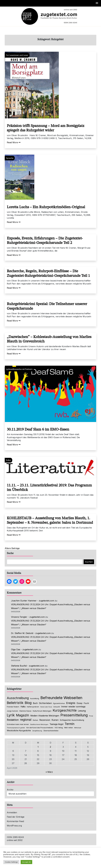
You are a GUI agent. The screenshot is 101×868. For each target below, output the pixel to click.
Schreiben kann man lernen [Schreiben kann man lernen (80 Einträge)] (18, 724)
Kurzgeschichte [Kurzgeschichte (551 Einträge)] (65, 710)
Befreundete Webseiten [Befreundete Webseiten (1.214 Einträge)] (61, 698)
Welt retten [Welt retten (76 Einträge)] (69, 728)
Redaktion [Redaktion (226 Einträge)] (13, 720)
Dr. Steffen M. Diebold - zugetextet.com (31, 633)
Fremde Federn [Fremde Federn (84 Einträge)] (13, 707)
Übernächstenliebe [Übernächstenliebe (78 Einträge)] (51, 731)
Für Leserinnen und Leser (17, 55)
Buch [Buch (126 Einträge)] (35, 703)
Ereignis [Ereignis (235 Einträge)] (71, 703)
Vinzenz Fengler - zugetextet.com (28, 617)
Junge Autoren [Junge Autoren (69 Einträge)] (12, 711)
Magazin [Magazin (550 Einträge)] (23, 715)
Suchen (89, 562)
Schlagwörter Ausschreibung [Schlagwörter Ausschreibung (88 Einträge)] (72, 720)
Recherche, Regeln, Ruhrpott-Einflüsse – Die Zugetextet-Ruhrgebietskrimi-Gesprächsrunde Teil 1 (48, 274)
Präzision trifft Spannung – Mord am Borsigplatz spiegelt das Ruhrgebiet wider (46, 128)
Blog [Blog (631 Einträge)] (28, 703)
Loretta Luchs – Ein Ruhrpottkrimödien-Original (46, 207)
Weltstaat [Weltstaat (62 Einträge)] (78, 728)
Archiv (10, 790)
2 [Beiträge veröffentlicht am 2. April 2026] (50, 747)
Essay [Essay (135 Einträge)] (80, 703)
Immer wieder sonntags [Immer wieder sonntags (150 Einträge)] (73, 707)
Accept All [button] (26, 862)
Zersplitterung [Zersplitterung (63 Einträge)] (37, 731)
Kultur (8, 460)
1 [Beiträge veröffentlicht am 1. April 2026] (38, 747)
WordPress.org (14, 826)
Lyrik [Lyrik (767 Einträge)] (11, 715)
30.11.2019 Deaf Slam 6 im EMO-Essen (38, 430)
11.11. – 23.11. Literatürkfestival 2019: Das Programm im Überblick (49, 488)
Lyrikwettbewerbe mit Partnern (19, 369)
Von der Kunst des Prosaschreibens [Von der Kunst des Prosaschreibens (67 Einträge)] (40, 728)
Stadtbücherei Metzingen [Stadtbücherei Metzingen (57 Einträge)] (39, 724)
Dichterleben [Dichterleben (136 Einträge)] (45, 703)
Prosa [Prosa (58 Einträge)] (91, 716)
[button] (97, 3)
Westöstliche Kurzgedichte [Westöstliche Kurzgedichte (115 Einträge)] (19, 731)
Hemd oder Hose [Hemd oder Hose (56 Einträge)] (46, 707)
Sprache (10, 158)
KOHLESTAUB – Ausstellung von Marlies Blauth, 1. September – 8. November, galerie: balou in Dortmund (50, 521)
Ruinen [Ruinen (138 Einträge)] (55, 720)
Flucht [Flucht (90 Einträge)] (86, 703)
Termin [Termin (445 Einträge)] (70, 724)
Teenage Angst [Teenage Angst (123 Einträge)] (56, 724)
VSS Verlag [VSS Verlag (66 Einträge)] (59, 728)
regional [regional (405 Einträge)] (26, 720)
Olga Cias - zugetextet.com (24, 649)
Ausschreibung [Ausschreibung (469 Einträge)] (18, 698)
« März (49, 772)
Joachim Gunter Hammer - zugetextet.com (33, 601)
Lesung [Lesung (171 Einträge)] (82, 711)
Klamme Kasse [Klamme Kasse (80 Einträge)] (25, 711)
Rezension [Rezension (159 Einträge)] (45, 720)
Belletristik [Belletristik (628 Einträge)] (15, 703)
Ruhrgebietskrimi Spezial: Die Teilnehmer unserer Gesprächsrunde (47, 306)
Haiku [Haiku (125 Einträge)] (23, 707)
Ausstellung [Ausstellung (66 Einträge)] (35, 699)
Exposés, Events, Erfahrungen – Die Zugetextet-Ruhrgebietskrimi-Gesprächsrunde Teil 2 (45, 241)
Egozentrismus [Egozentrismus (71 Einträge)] (59, 703)
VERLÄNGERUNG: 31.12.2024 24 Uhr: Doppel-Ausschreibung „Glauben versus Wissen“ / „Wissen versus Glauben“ (51, 606)
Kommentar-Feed (15, 821)
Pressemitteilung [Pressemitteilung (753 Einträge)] (74, 715)
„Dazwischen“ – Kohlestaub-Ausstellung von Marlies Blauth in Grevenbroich (49, 339)
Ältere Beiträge (12, 548)
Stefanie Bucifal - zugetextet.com (28, 666)
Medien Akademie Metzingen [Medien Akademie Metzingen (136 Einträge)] (45, 716)
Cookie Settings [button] (11, 862)
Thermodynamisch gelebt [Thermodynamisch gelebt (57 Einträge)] (16, 728)
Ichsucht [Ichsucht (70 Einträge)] (57, 707)
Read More (14, 142)
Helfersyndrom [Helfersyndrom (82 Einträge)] (33, 707)
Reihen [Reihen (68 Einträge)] (35, 720)
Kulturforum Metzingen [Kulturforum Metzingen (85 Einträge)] (42, 711)
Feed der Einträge (16, 817)
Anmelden (12, 812)
